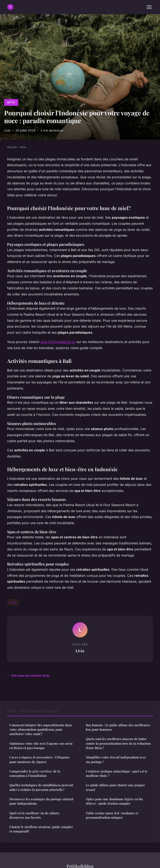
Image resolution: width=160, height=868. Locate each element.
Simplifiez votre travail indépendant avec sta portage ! (116, 759)
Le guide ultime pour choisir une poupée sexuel (115, 787)
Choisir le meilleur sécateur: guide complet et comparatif (41, 829)
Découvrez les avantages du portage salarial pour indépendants (41, 801)
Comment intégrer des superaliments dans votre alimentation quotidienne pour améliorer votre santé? (41, 730)
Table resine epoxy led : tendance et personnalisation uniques (112, 815)
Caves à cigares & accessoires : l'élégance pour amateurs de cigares (39, 759)
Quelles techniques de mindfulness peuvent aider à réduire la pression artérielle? (41, 787)
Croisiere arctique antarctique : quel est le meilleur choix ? (117, 773)
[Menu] (149, 7)
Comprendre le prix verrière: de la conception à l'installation (35, 773)
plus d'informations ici (58, 342)
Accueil (12, 147)
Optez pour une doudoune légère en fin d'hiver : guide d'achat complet (114, 801)
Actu (11, 102)
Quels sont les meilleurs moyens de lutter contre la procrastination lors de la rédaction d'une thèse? (118, 743)
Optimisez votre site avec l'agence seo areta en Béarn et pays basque (41, 746)
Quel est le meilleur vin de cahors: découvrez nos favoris (34, 815)
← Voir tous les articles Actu (28, 676)
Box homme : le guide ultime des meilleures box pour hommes (118, 727)
